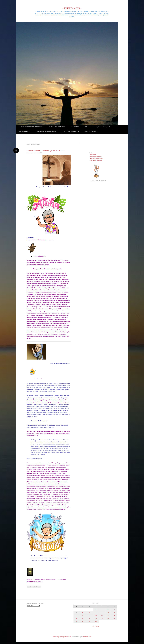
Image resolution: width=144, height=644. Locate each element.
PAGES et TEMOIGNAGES (57, 127)
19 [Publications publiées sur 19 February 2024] (76, 619)
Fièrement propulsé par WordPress (62, 637)
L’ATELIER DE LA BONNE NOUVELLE (47, 131)
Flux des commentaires (96, 159)
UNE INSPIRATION (24, 131)
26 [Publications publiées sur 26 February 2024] (76, 622)
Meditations (37, 587)
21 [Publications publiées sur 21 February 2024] (90, 619)
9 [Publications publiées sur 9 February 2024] (102, 612)
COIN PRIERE (75, 127)
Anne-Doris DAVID (37, 153)
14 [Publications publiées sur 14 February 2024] (90, 616)
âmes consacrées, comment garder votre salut (46, 150)
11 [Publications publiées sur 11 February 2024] (114, 612)
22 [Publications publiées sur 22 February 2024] (96, 619)
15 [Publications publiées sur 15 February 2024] (96, 616)
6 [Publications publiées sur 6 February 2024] (83, 612)
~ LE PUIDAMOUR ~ (72, 8)
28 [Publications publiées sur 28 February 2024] (90, 622)
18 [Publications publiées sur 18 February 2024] (114, 616)
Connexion (93, 155)
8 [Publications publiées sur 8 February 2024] (96, 612)
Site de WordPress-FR (96, 160)
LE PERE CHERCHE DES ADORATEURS (31, 127)
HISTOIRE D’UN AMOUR (71, 131)
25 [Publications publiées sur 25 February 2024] (114, 619)
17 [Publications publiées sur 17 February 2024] (108, 616)
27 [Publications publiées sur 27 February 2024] (83, 622)
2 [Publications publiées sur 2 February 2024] (102, 609)
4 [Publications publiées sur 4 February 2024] (114, 609)
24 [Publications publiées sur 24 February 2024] (108, 619)
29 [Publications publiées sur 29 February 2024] (96, 622)
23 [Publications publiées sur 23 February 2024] (102, 619)
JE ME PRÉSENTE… (91, 131)
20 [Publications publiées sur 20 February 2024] (83, 619)
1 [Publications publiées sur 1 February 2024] (96, 609)
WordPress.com (87, 637)
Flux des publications (96, 157)
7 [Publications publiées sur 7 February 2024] (90, 612)
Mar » (97, 626)
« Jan (93, 626)
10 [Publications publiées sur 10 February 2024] (108, 612)
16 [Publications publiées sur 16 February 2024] (102, 616)
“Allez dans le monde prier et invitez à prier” (97, 127)
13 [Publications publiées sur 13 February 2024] (83, 616)
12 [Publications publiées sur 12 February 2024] (76, 616)
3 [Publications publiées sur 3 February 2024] (108, 609)
